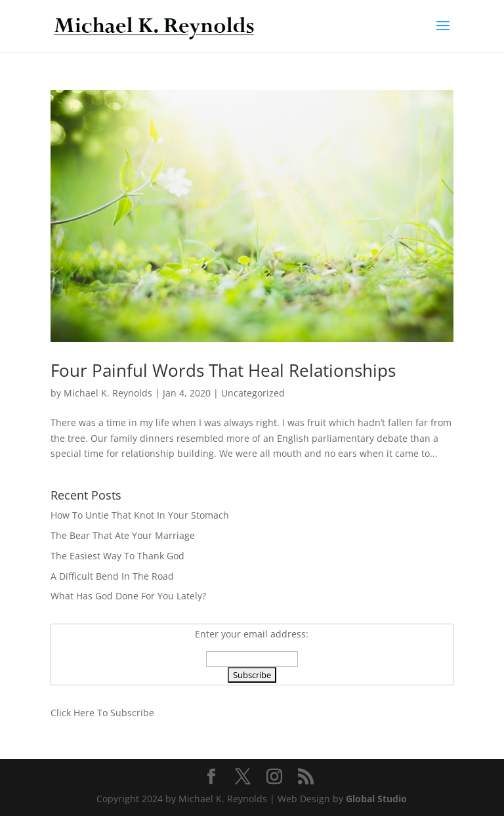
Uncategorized (253, 393)
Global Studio (376, 799)
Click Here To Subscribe (102, 713)
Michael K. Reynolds (108, 393)
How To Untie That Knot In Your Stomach (140, 515)
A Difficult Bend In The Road (112, 576)
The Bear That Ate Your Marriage (123, 535)
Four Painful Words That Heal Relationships (223, 370)
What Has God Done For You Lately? (128, 596)
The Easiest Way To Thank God (117, 556)
